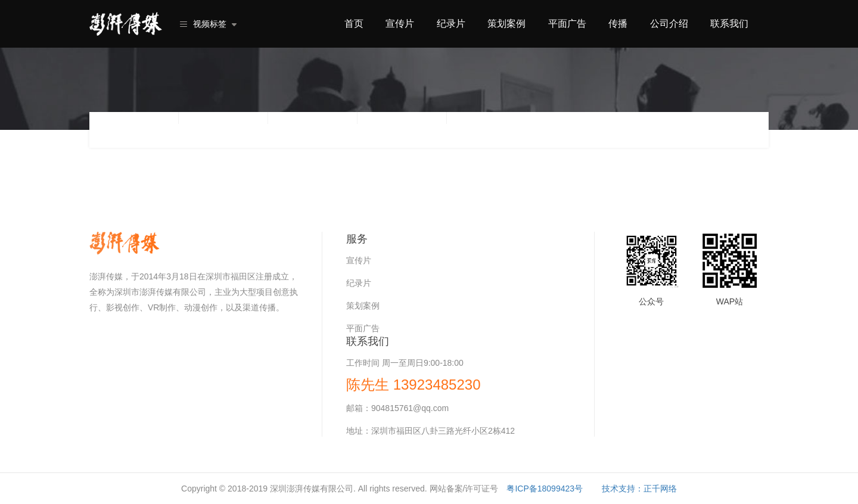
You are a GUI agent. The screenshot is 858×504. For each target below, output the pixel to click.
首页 (354, 24)
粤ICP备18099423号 (545, 489)
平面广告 (567, 24)
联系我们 (729, 24)
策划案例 (506, 24)
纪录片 (451, 24)
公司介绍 (669, 24)
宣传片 (400, 24)
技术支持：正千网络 (639, 489)
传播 (618, 24)
